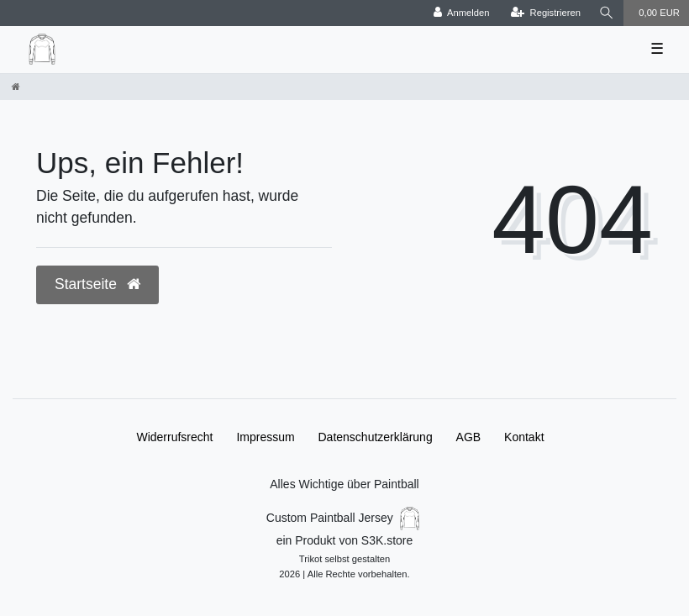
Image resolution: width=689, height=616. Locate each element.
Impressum (265, 437)
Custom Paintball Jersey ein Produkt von (344, 543)
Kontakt (524, 437)
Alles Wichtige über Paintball (344, 484)
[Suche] (607, 13)
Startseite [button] (97, 284)
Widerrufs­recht (174, 437)
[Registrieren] (546, 13)
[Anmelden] (462, 13)
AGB (469, 437)
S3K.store (387, 540)
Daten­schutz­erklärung (376, 437)
